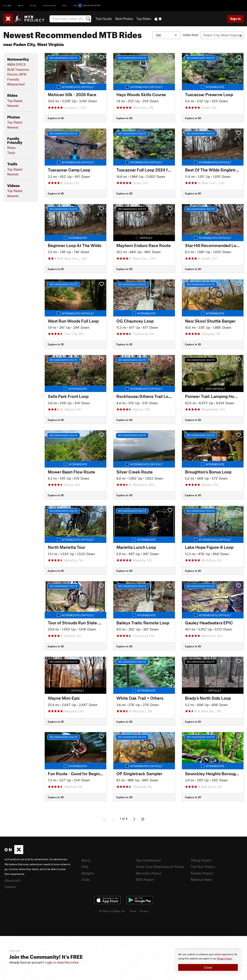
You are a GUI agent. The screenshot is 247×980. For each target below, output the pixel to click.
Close (208, 967)
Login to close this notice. (62, 962)
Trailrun (49, 5)
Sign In (235, 19)
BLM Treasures (18, 69)
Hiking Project (201, 860)
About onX (12, 880)
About (86, 860)
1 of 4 (124, 819)
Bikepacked (16, 84)
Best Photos (124, 19)
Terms (133, 911)
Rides (11, 148)
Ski (65, 5)
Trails (11, 153)
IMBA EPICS (16, 64)
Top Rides (144, 19)
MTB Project (145, 879)
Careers (10, 887)
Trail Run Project (203, 867)
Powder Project (202, 873)
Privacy (144, 911)
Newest (13, 106)
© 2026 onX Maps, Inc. (112, 911)
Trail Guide (104, 19)
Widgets (88, 873)
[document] (208, 962)
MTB (21, 5)
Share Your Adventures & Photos (160, 867)
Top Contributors (148, 860)
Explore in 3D (56, 118)
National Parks (201, 879)
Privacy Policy (225, 959)
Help (85, 867)
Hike (33, 5)
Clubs (86, 879)
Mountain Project (149, 873)
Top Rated (15, 101)
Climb (7, 5)
